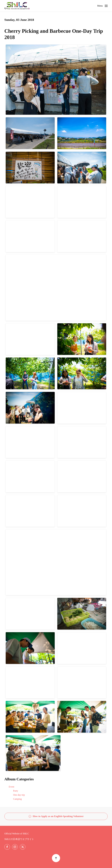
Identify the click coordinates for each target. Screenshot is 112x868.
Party (16, 791)
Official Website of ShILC (17, 834)
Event (11, 787)
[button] (102, 6)
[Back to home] (17, 6)
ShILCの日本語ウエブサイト (19, 839)
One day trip (19, 795)
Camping (17, 799)
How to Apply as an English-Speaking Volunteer (56, 816)
